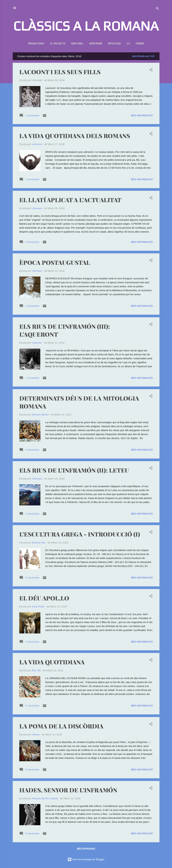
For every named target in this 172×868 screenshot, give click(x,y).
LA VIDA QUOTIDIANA (52, 662)
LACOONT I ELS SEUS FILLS (60, 72)
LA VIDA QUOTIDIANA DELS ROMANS (75, 136)
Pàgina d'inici (36, 44)
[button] (151, 70)
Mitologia (114, 44)
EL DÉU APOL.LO (44, 598)
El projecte (58, 44)
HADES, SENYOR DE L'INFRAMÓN (68, 790)
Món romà (96, 44)
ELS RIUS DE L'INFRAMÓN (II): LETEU (74, 470)
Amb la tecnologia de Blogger (86, 859)
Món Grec (77, 44)
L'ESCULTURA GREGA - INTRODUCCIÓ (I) (80, 534)
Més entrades (86, 849)
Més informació (142, 115)
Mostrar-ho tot (143, 56)
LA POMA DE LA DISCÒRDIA (61, 726)
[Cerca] (157, 9)
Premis (140, 44)
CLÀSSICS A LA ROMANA (86, 26)
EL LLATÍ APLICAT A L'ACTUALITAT (70, 200)
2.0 (128, 44)
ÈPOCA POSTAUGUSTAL (55, 262)
